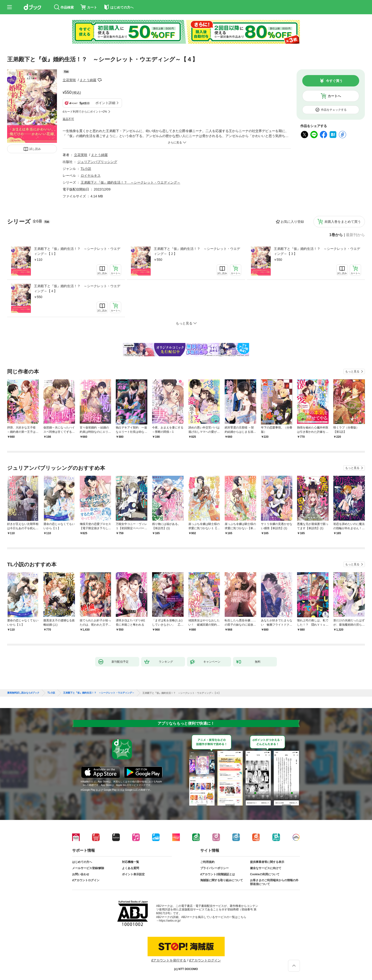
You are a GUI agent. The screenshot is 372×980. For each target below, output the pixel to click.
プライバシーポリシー (214, 868)
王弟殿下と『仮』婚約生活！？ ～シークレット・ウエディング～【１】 (77, 251)
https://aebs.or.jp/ (170, 921)
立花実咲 (69, 80)
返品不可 (68, 119)
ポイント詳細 (105, 103)
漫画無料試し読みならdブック (23, 693)
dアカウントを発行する (169, 960)
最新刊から (355, 235)
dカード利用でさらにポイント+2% (85, 112)
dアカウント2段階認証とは (218, 874)
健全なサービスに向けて (266, 868)
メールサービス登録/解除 (88, 868)
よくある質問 (130, 868)
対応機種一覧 (130, 862)
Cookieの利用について (265, 874)
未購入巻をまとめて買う (343, 222)
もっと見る (352, 371)
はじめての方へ (82, 862)
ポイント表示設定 (133, 874)
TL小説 (86, 169)
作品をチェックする (334, 110)
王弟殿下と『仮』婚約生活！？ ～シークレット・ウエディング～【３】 (317, 251)
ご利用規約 (207, 862)
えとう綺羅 (88, 80)
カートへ (334, 96)
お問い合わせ (81, 874)
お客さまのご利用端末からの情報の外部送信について (274, 882)
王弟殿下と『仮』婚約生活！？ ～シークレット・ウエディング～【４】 (77, 288)
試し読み (35, 149)
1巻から (336, 235)
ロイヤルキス (91, 176)
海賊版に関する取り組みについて (222, 880)
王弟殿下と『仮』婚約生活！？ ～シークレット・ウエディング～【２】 (197, 251)
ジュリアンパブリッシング (97, 162)
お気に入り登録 (292, 222)
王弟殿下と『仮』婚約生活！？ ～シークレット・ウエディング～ (130, 182)
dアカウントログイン (86, 880)
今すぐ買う (334, 81)
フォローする (100, 80)
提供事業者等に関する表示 (267, 862)
